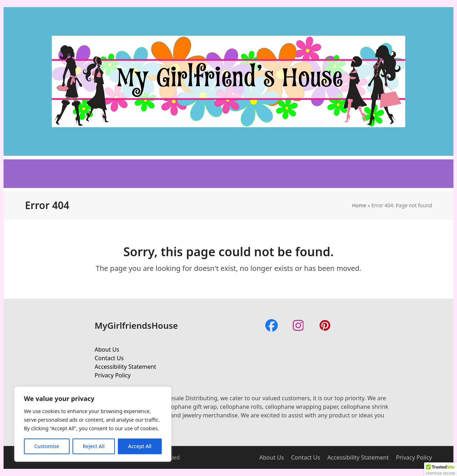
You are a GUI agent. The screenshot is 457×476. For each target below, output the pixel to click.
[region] (93, 424)
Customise (47, 446)
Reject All (94, 446)
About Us (107, 349)
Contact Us (109, 358)
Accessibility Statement (125, 367)
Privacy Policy (113, 375)
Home (359, 205)
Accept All (140, 446)
